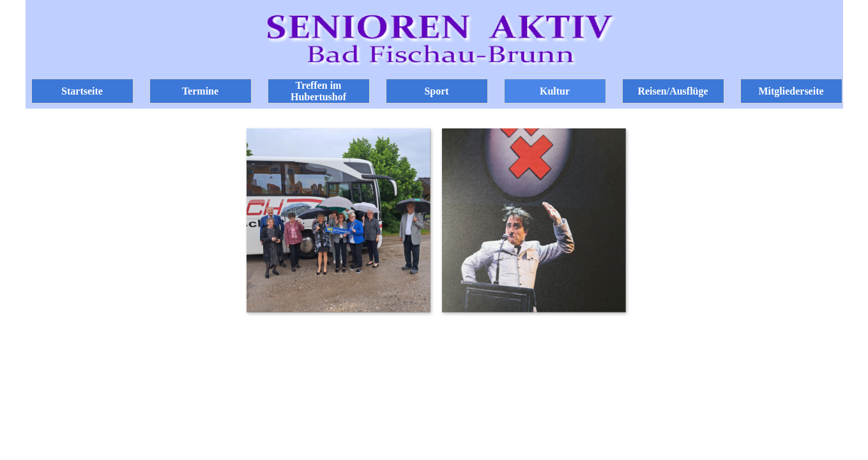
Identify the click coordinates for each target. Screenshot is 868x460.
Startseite (82, 91)
